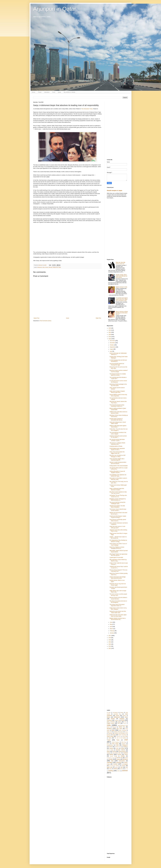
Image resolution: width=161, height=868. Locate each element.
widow (118, 771)
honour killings (114, 756)
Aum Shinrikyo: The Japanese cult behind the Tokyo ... (118, 475)
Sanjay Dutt (55, 267)
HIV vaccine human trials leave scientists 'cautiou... (117, 440)
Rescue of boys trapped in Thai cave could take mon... (118, 571)
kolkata (118, 759)
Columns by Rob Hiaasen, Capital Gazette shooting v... (118, 517)
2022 (110, 330)
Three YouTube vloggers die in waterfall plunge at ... (117, 459)
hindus (126, 755)
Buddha (113, 719)
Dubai (119, 722)
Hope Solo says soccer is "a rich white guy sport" (117, 527)
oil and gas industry (114, 766)
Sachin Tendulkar (122, 735)
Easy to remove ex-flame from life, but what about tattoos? (122, 313)
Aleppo (122, 712)
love (112, 761)
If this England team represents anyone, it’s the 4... (117, 449)
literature (125, 759)
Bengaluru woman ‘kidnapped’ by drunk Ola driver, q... (118, 499)
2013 (110, 644)
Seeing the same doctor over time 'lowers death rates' (118, 612)
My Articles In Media (69, 92)
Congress (117, 720)
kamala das (119, 758)
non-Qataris (125, 764)
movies (47, 267)
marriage (109, 762)
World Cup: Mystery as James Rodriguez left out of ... (117, 548)
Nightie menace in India (121, 287)
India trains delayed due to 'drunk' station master (118, 423)
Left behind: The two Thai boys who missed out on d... (118, 496)
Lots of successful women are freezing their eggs (117, 364)
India (43, 267)
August (112, 349)
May (111, 624)
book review (115, 744)
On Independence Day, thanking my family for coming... (118, 541)
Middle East (122, 727)
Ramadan (110, 733)
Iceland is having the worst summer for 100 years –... (118, 437)
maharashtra (122, 761)
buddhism (125, 747)
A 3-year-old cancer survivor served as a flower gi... (118, 381)
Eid (125, 722)
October (112, 345)
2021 (110, 332)
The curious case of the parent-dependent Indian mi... (117, 605)
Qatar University (123, 730)
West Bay (124, 742)
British (126, 717)
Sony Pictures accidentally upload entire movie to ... (118, 520)
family (111, 754)
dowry (108, 751)
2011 (110, 648)
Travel (40, 92)
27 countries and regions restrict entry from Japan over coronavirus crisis (122, 299)
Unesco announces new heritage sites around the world (118, 578)
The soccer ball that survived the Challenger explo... (117, 503)
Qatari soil (109, 732)
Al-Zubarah (115, 712)
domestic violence (120, 750)
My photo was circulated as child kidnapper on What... (117, 456)
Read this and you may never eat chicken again (118, 584)
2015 (110, 640)
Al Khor (109, 712)
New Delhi (119, 729)
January (112, 633)
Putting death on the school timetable (119, 466)
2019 (110, 337)
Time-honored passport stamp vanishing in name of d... (117, 406)
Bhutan (124, 715)
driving (114, 751)
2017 (110, 636)
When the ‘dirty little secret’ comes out (120, 263)
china (123, 748)
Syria (110, 738)
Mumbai (50, 267)
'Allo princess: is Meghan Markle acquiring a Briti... (117, 444)
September (113, 347)
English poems (111, 723)
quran (116, 767)
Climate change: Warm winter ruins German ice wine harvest (121, 276)
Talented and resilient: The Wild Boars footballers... (117, 506)
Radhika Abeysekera (119, 732)
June (111, 622)
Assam (117, 715)
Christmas (109, 720)
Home (33, 92)
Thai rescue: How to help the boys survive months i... (118, 510)
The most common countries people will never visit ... (118, 595)
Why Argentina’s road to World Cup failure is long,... (118, 560)
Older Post (98, 318)
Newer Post (36, 318)
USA (126, 740)
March (112, 629)
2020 (110, 335)
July (111, 351)
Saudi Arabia (110, 736)
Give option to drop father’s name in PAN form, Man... (118, 479)
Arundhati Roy (117, 714)
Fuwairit (125, 723)
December (113, 341)
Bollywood (40, 267)
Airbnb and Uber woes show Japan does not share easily (118, 615)
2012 (110, 646)
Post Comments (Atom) (46, 321)
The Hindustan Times (87, 109)
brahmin (124, 744)
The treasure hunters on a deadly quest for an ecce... (118, 375)
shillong (115, 769)
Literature (47, 92)
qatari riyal (110, 767)
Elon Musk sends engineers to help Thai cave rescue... (118, 493)
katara (126, 758)
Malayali (114, 727)
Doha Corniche (111, 722)
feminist (119, 755)
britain (111, 747)
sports (121, 769)
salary (110, 769)
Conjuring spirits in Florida (116, 446)
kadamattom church (111, 758)
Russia (114, 735)
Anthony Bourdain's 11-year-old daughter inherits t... (117, 472)
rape (122, 767)
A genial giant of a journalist (116, 557)
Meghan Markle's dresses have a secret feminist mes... (118, 619)
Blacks (108, 717)
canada (111, 748)
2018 (110, 339)
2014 (110, 642)
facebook (126, 753)
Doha (123, 720)
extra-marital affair (116, 753)
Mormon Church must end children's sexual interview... (118, 598)
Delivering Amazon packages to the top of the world (118, 385)
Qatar (59, 92)
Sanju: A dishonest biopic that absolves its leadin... (117, 489)
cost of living (110, 750)
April (111, 627)
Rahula (126, 732)
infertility (123, 756)
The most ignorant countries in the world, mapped (118, 433)
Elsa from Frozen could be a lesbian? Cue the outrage (119, 371)
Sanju (60, 267)
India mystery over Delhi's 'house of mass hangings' (118, 544)
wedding (111, 771)
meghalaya (119, 762)
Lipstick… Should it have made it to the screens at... (118, 537)
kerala (111, 759)
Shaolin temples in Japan (115, 191)
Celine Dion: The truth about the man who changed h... (119, 430)
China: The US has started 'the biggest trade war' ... (117, 452)
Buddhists (122, 719)
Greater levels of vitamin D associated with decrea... (116, 419)
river (127, 767)
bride (117, 745)
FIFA (119, 723)
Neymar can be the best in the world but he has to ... (118, 513)
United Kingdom (115, 742)
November (113, 343)
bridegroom (125, 745)
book (108, 744)
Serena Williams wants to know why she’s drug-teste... (118, 395)
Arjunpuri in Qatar (55, 9)
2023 (110, 328)
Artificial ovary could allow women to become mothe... (118, 412)
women (125, 771)
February (112, 631)
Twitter (118, 740)
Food (54, 92)
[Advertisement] (117, 129)
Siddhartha (118, 736)
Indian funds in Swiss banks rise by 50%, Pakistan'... (118, 609)
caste (117, 748)
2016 (110, 638)
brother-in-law (118, 747)
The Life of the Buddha (120, 738)
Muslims (109, 729)
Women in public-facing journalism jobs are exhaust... (118, 463)
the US (126, 769)
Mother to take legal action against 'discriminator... (118, 426)
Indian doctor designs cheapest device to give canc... (117, 392)
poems (124, 766)
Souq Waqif (125, 736)
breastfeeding (110, 745)
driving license (122, 751)
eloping (108, 753)
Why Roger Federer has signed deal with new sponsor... (118, 555)
